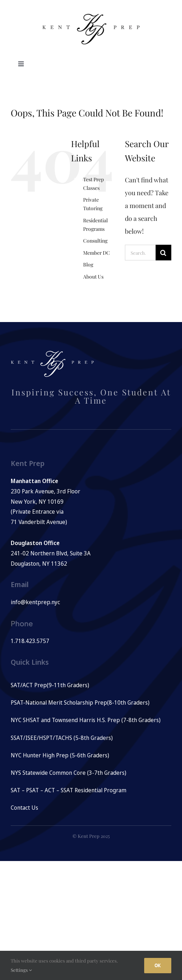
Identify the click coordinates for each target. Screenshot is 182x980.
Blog (88, 265)
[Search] (163, 253)
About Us (93, 277)
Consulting (95, 241)
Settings (21, 970)
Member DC (97, 253)
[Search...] (140, 253)
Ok (158, 965)
